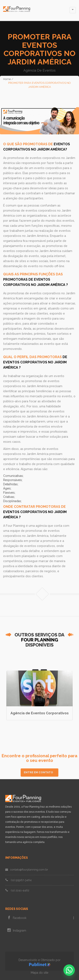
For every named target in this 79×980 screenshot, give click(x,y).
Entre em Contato (38, 772)
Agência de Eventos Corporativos (40, 713)
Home (7, 79)
